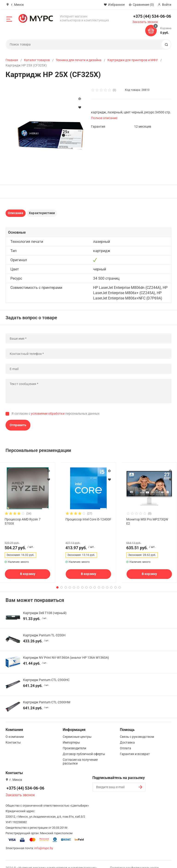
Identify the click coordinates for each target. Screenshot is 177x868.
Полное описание (104, 118)
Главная (12, 60)
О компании (15, 729)
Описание (16, 213)
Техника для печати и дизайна (79, 60)
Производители (74, 741)
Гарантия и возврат (135, 747)
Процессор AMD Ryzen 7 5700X (23, 521)
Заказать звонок (145, 22)
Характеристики (42, 213)
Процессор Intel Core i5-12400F (88, 519)
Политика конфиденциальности (134, 860)
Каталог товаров (37, 60)
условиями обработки (48, 414)
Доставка (127, 735)
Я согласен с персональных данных (56, 414)
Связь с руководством (137, 729)
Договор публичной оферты (84, 747)
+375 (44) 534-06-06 (152, 16)
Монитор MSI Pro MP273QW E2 (147, 521)
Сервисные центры (77, 729)
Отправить (18, 425)
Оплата (125, 741)
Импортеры (71, 735)
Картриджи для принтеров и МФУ (133, 60)
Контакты (13, 735)
